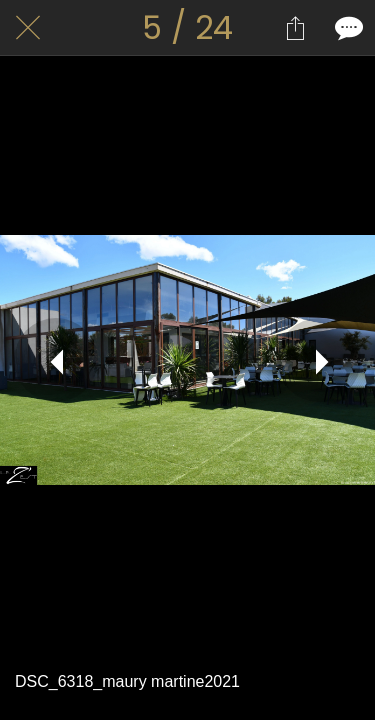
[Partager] (295, 28)
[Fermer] (28, 28)
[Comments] (347, 28)
